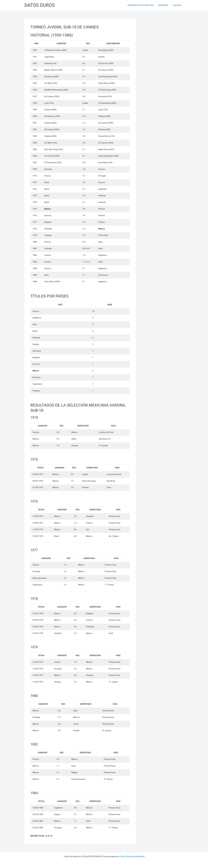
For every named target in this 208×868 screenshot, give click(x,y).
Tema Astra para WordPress (132, 856)
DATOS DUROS (40, 5)
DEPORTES (164, 5)
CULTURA (177, 5)
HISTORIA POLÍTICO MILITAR (143, 5)
